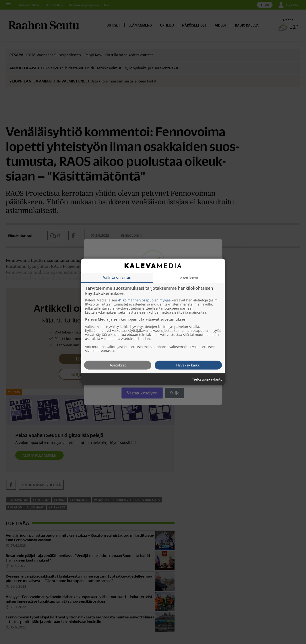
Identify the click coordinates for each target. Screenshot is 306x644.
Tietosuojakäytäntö (207, 379)
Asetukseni (189, 278)
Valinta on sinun (117, 277)
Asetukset (118, 365)
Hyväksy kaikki (188, 365)
